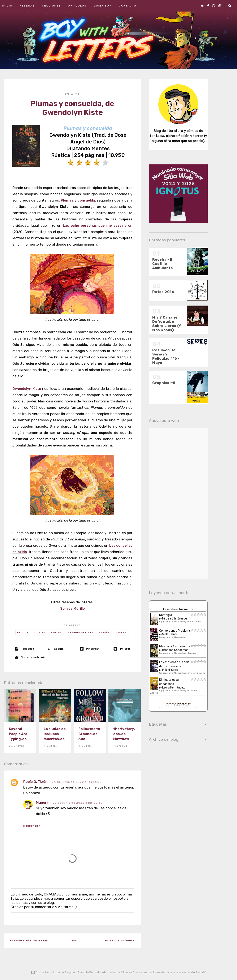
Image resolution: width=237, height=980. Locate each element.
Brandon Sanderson (175, 650)
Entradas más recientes (29, 941)
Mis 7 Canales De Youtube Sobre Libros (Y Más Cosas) (167, 324)
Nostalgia (166, 615)
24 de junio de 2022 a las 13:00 (77, 782)
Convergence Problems (175, 631)
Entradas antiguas (120, 941)
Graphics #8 (164, 383)
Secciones (51, 6)
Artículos (77, 6)
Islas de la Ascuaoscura (175, 646)
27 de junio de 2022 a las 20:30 (78, 803)
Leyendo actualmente (178, 609)
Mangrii (42, 802)
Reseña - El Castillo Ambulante (163, 264)
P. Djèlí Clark (170, 670)
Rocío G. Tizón (35, 782)
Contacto (128, 6)
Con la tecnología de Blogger (53, 972)
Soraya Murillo (72, 608)
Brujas (23, 633)
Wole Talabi (170, 634)
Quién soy (103, 6)
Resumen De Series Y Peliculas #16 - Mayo (166, 356)
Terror (121, 633)
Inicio (7, 6)
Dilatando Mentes (48, 633)
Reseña (104, 633)
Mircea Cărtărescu (174, 619)
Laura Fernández (173, 688)
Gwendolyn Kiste (27, 389)
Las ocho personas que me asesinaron (98, 225)
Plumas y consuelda (78, 200)
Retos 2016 (163, 292)
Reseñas (27, 6)
